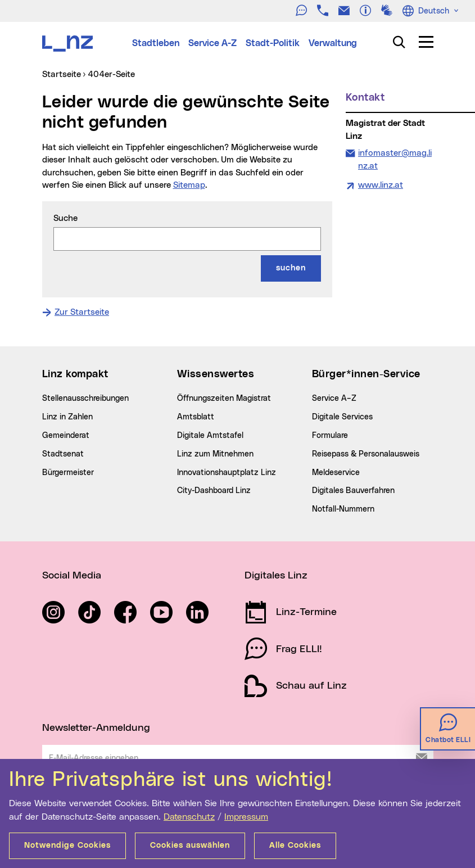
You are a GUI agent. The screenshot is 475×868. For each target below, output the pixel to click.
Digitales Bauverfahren (353, 491)
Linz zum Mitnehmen (215, 454)
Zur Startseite (82, 312)
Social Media (72, 576)
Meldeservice (336, 473)
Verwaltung (333, 43)
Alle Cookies (295, 846)
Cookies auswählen (190, 846)
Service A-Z (212, 43)
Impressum (246, 817)
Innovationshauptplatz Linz (227, 473)
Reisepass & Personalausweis (366, 454)
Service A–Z (334, 399)
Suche (65, 218)
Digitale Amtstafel (210, 436)
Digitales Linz (276, 576)
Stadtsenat (63, 454)
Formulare (330, 436)
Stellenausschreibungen (85, 399)
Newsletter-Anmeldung (96, 728)
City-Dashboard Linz (214, 491)
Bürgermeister (68, 473)
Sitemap (189, 185)
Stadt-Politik (273, 43)
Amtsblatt (196, 417)
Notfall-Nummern (343, 509)
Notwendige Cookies (67, 846)
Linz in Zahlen (67, 417)
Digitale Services (342, 417)
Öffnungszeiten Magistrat (224, 399)
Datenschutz (189, 817)
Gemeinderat (66, 436)
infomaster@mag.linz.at (395, 159)
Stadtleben (156, 43)
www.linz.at (381, 185)
